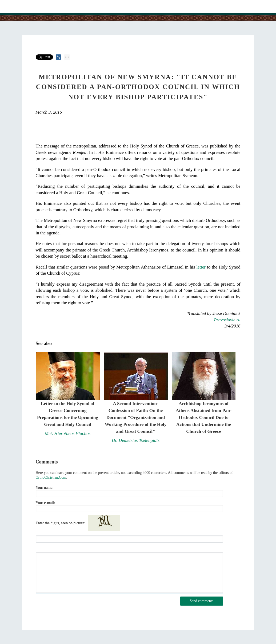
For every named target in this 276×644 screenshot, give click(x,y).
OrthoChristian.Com (51, 477)
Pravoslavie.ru (227, 320)
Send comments (201, 601)
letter (201, 267)
